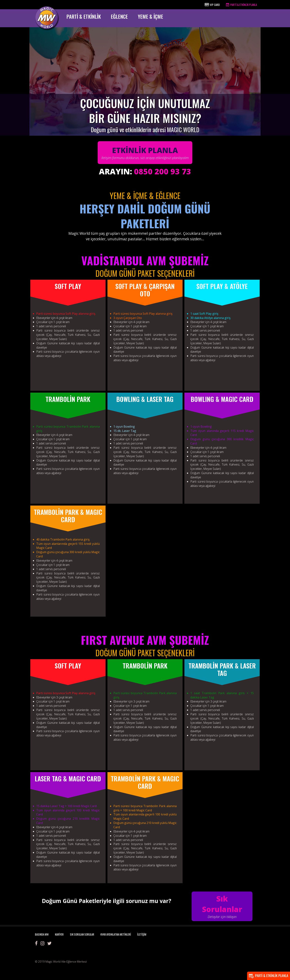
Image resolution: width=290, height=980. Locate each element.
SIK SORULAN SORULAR (82, 934)
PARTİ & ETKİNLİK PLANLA (241, 5)
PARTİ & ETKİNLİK (84, 16)
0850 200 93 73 (163, 171)
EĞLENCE (119, 16)
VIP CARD (212, 5)
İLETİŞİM (142, 934)
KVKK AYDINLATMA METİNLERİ (116, 934)
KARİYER (59, 934)
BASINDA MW (42, 934)
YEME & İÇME (150, 16)
